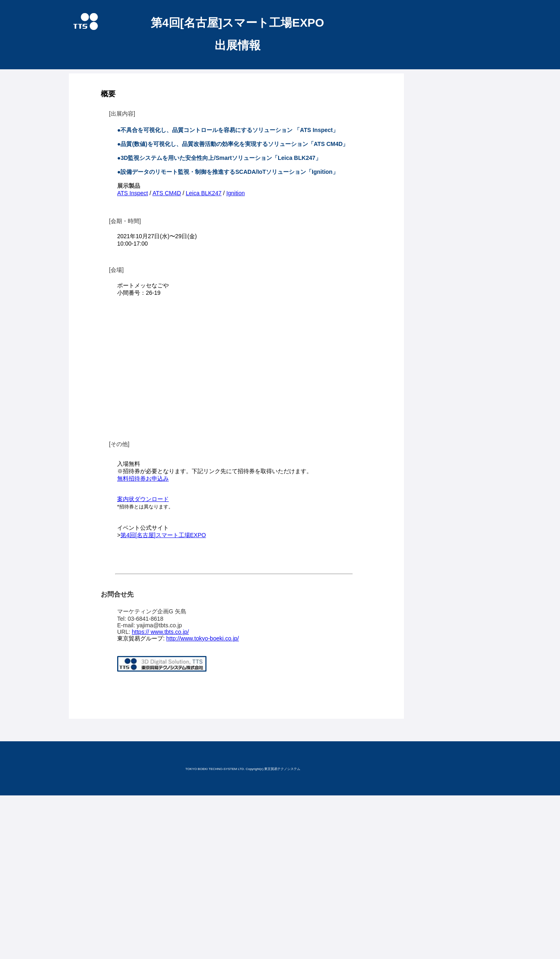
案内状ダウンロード (143, 499)
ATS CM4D (167, 193)
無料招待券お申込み (143, 478)
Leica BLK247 (204, 193)
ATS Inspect (133, 193)
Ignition (235, 193)
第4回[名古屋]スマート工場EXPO (163, 535)
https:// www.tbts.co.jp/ (160, 632)
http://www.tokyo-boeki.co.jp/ (203, 638)
